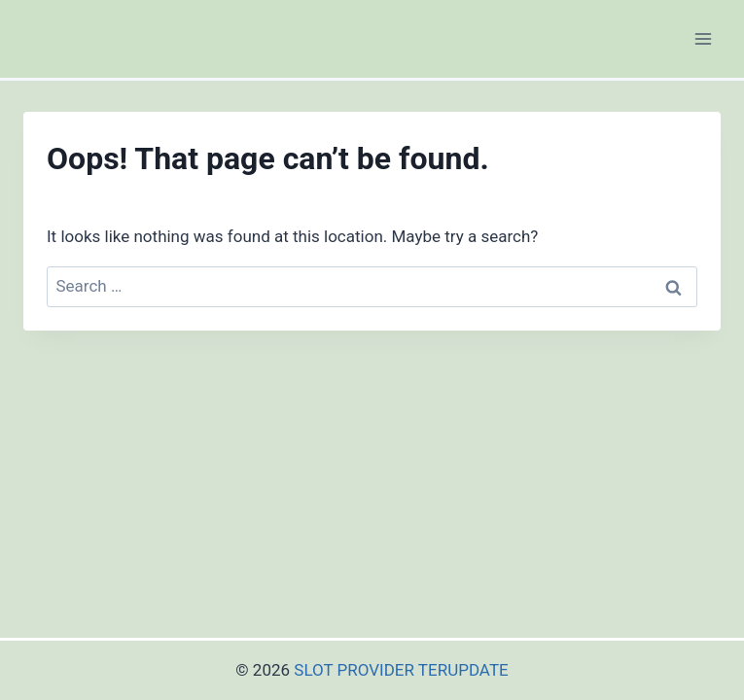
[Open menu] (703, 38)
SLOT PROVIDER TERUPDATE (401, 670)
